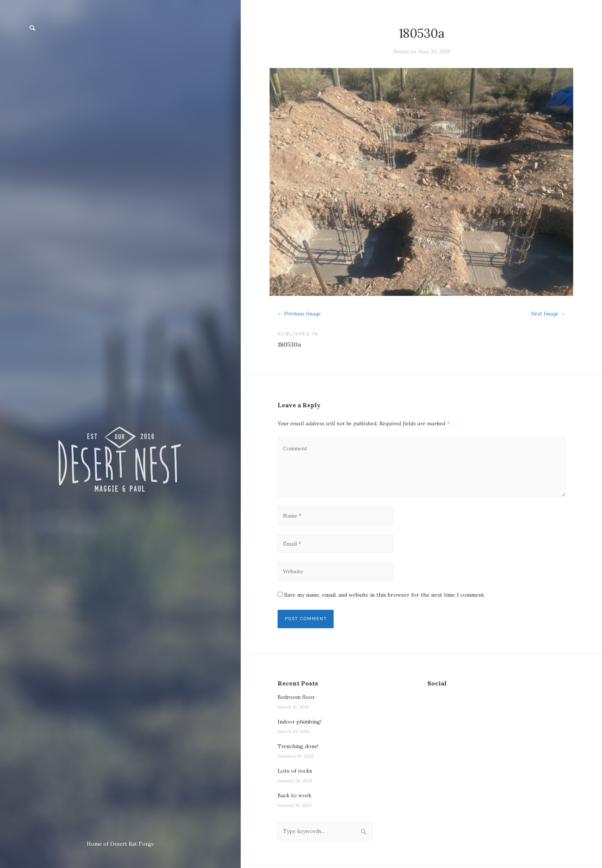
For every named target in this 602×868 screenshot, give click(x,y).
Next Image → (548, 314)
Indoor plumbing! (300, 724)
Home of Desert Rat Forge (120, 844)
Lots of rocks (295, 773)
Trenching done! (299, 748)
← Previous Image (300, 314)
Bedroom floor (297, 699)
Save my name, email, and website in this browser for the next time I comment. (385, 597)
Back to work (295, 797)
